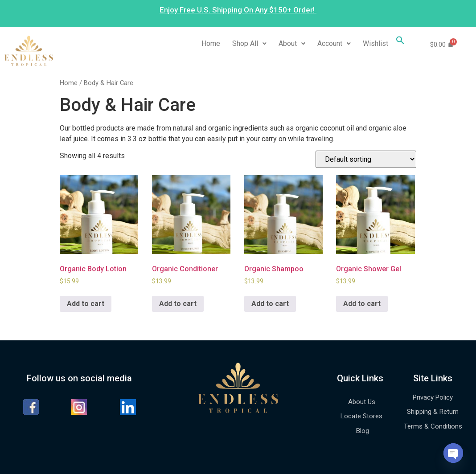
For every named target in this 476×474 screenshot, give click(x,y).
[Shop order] (366, 159)
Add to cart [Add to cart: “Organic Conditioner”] (178, 304)
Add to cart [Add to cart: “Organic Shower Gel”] (362, 304)
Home (211, 43)
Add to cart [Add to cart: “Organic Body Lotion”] (86, 304)
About (292, 43)
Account (334, 43)
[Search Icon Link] (400, 42)
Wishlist (375, 43)
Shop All (249, 43)
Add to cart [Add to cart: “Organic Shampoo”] (270, 304)
